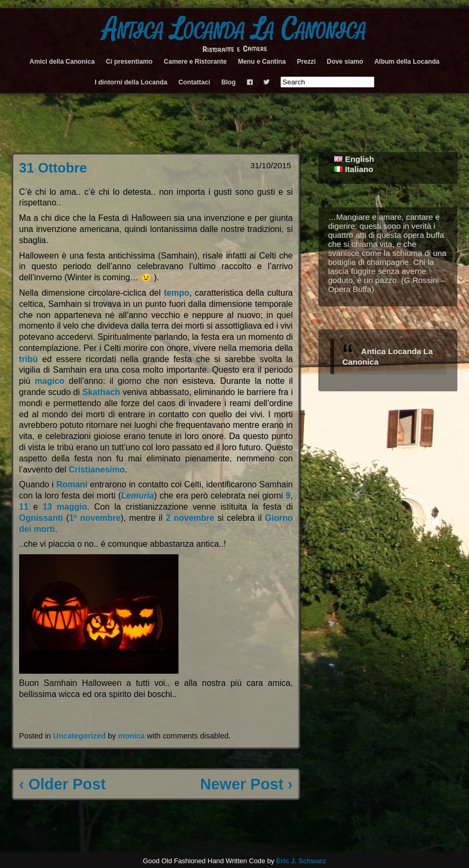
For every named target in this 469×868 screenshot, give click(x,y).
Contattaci (194, 82)
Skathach (101, 392)
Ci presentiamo (129, 62)
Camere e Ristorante (195, 62)
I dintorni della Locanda (131, 82)
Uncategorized (79, 736)
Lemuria (138, 496)
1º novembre (95, 518)
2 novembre (190, 518)
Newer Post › (246, 784)
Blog (229, 82)
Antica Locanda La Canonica (234, 30)
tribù (29, 359)
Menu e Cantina (262, 62)
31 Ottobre (53, 168)
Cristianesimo (97, 470)
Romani (72, 484)
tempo (176, 293)
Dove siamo (345, 62)
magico (49, 381)
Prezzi (306, 62)
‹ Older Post (62, 784)
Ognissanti (41, 518)
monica (131, 736)
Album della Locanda (407, 62)
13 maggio (65, 507)
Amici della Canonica (62, 62)
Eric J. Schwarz (301, 861)
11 (24, 507)
